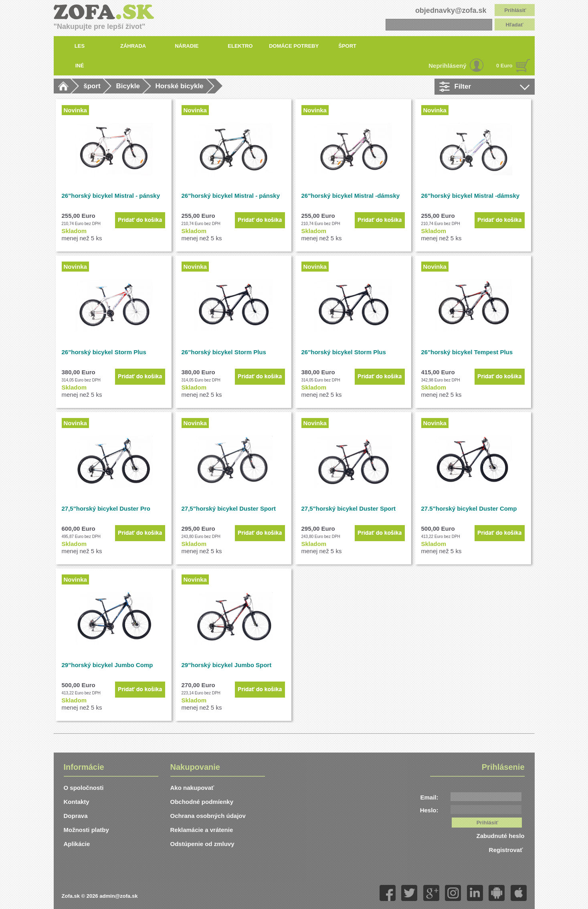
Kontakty (77, 802)
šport (92, 86)
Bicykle (128, 86)
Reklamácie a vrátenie (202, 830)
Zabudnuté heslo (501, 836)
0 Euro (504, 66)
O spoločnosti (84, 788)
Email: (429, 797)
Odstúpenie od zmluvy (202, 844)
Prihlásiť (515, 10)
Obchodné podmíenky (202, 802)
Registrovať (507, 850)
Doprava (76, 816)
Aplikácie (77, 844)
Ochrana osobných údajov (208, 816)
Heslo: (429, 810)
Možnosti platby (86, 830)
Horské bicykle (180, 86)
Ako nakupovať (192, 788)
